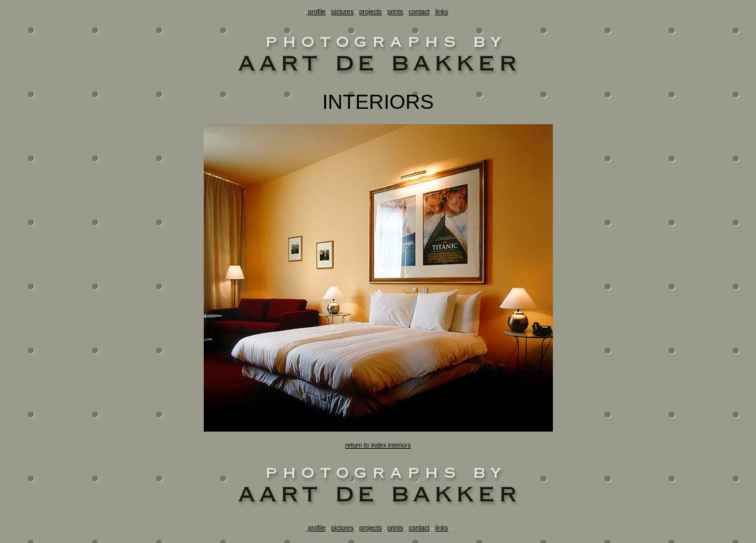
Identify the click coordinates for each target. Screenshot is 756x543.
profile (316, 12)
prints (395, 12)
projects (371, 12)
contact (419, 12)
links (441, 12)
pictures (342, 12)
